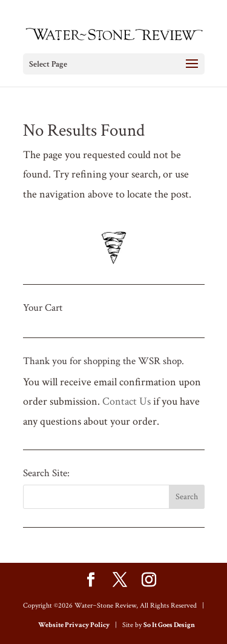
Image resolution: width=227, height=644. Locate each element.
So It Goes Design (169, 625)
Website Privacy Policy (74, 625)
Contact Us (127, 401)
